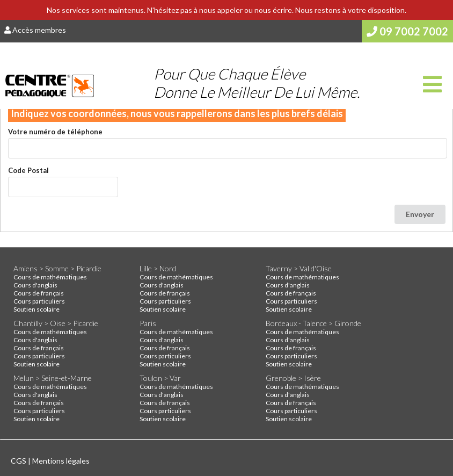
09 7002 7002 (407, 31)
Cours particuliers (39, 301)
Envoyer (420, 214)
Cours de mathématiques (50, 277)
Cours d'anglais (35, 285)
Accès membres (35, 30)
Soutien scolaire (36, 309)
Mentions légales (61, 461)
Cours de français (39, 293)
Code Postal (28, 170)
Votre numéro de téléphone (55, 132)
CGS (19, 461)
